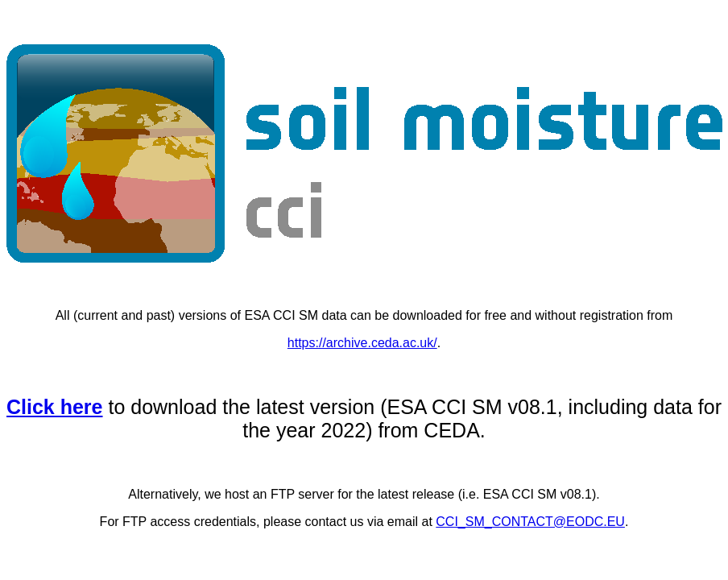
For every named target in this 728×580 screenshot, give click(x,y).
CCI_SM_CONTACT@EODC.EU (530, 522)
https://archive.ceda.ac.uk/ (362, 343)
